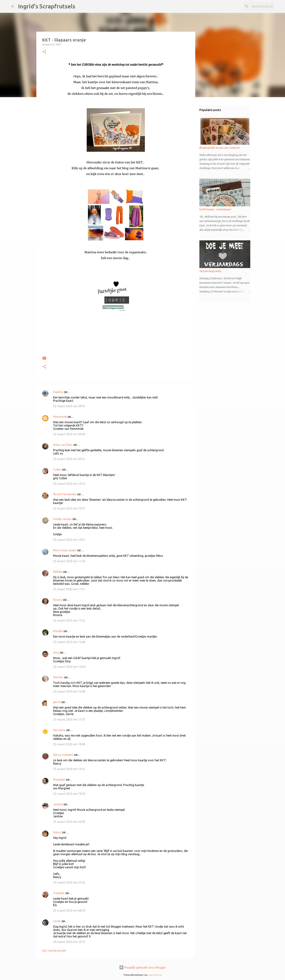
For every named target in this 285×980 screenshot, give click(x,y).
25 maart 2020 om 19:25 (69, 769)
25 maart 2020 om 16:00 (69, 691)
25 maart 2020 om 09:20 (69, 434)
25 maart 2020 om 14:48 (69, 642)
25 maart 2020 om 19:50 (69, 794)
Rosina (58, 600)
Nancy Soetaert (63, 755)
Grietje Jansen (62, 519)
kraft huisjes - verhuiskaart (215, 209)
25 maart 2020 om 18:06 (69, 744)
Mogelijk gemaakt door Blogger (142, 967)
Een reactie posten (54, 951)
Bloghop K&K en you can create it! (220, 148)
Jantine (58, 804)
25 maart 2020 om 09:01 (69, 406)
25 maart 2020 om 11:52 (69, 620)
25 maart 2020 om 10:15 (69, 484)
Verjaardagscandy (210, 271)
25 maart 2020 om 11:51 (69, 589)
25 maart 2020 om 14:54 (69, 667)
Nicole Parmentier (65, 494)
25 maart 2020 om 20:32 (69, 882)
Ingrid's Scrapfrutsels (47, 6)
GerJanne (59, 730)
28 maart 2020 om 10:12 (69, 942)
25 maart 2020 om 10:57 (69, 508)
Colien (57, 469)
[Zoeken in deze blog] (255, 6)
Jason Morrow (155, 975)
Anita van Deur (63, 445)
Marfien (58, 677)
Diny (56, 652)
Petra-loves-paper (65, 550)
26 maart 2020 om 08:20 (69, 910)
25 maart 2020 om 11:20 (69, 561)
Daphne (58, 392)
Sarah (57, 921)
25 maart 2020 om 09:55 (69, 459)
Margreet (59, 779)
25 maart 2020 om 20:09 (69, 822)
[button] (44, 52)
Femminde (60, 417)
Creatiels (59, 893)
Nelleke (58, 572)
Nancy (57, 832)
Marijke (58, 631)
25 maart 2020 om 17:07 (69, 719)
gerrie (57, 702)
